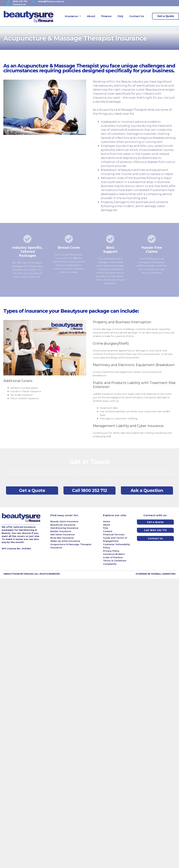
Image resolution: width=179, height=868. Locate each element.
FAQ (121, 16)
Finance (106, 16)
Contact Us (137, 16)
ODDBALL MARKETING (163, 574)
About (91, 16)
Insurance (73, 16)
